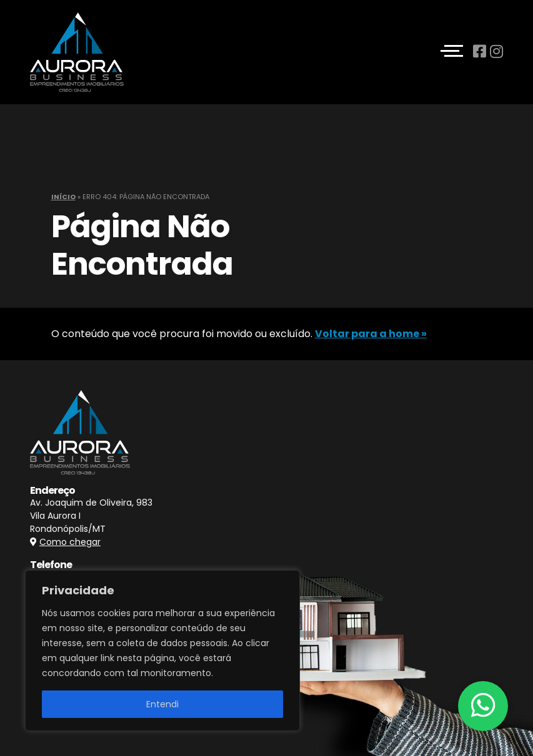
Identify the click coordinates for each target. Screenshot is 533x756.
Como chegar (70, 542)
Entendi (162, 704)
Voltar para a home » (371, 334)
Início (63, 197)
